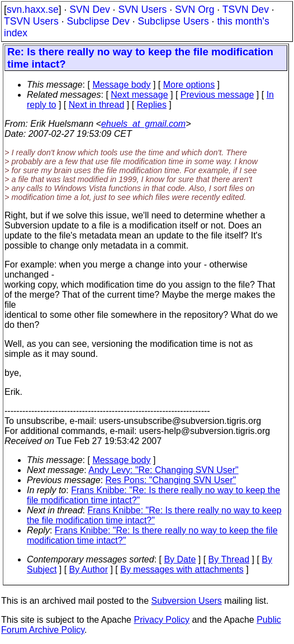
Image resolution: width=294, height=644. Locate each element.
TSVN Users (31, 21)
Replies (152, 105)
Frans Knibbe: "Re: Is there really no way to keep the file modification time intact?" (154, 515)
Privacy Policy (162, 620)
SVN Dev (89, 9)
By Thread (229, 559)
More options (189, 85)
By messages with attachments (182, 569)
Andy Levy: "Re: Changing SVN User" (163, 470)
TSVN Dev (246, 9)
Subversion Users (187, 601)
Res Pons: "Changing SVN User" (171, 480)
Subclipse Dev (98, 21)
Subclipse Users (174, 21)
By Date (180, 559)
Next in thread (97, 105)
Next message (139, 95)
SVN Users (142, 9)
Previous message (217, 95)
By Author (89, 569)
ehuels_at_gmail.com (143, 124)
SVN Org (195, 9)
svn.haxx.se (33, 9)
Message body (121, 85)
